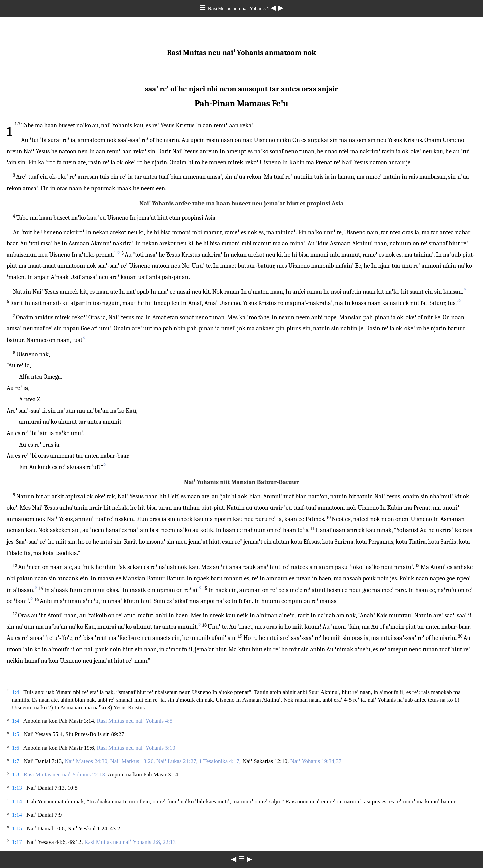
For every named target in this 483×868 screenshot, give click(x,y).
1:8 (16, 775)
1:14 (17, 801)
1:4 (16, 692)
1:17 (17, 842)
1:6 (16, 748)
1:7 (16, 761)
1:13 (17, 788)
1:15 (17, 829)
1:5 (16, 734)
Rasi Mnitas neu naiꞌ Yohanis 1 (239, 9)
